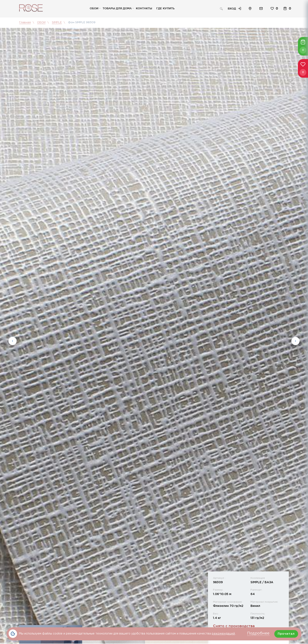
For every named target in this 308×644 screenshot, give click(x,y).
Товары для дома (117, 9)
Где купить (165, 9)
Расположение (250, 9)
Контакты (144, 9)
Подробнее (258, 633)
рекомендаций (223, 634)
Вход (232, 9)
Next (295, 342)
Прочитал (286, 634)
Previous (13, 342)
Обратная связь (261, 9)
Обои (94, 9)
